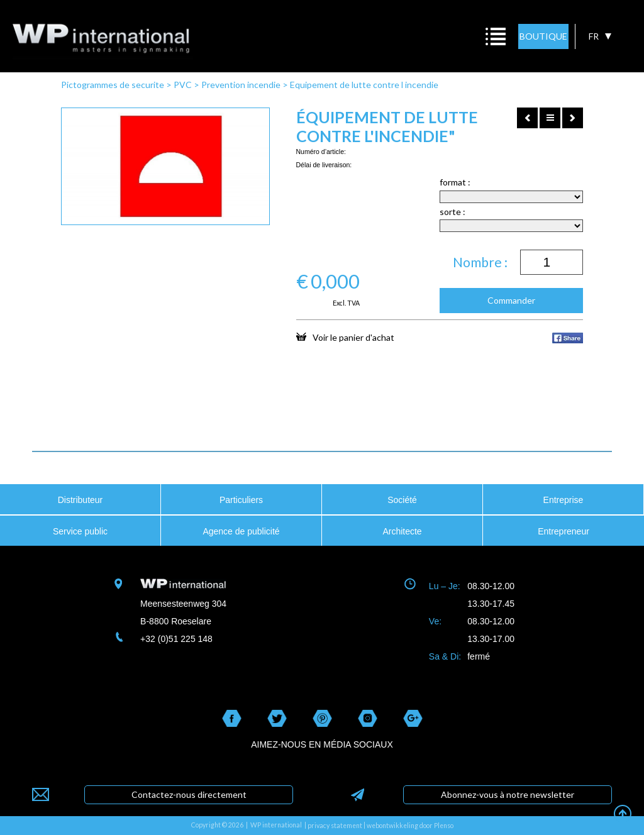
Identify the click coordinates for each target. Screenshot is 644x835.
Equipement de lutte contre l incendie (364, 85)
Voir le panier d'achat (345, 337)
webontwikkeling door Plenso (410, 826)
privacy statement (335, 826)
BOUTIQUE (543, 36)
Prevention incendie (241, 85)
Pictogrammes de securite (113, 85)
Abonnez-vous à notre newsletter (508, 794)
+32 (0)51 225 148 (176, 639)
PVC (183, 85)
